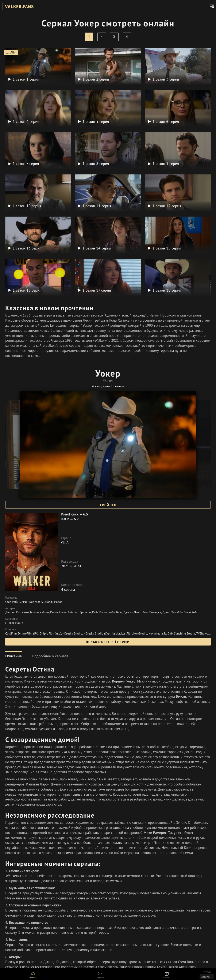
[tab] (13, 656)
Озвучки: (11, 629)
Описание (13, 656)
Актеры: (10, 608)
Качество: (12, 619)
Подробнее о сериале (50, 656)
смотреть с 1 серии (108, 642)
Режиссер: (12, 598)
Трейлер (108, 505)
